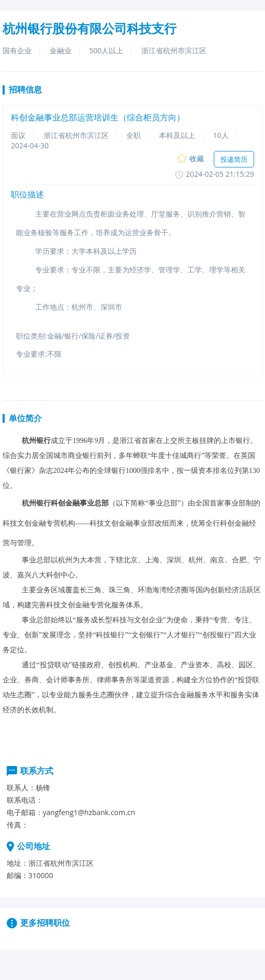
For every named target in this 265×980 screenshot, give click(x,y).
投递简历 (234, 159)
